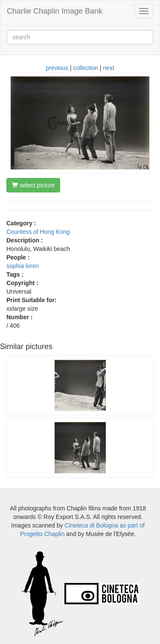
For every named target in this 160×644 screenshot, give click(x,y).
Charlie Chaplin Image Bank (55, 11)
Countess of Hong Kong (38, 232)
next (108, 68)
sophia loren (23, 266)
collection (86, 68)
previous (57, 68)
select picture (33, 185)
